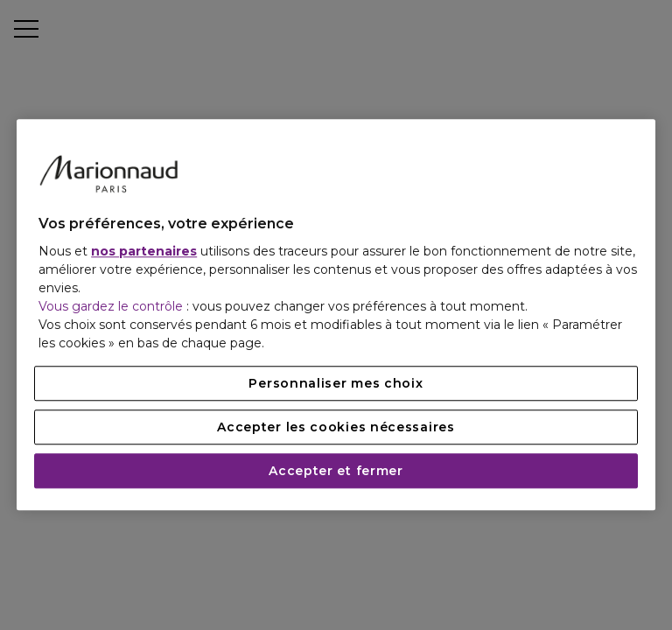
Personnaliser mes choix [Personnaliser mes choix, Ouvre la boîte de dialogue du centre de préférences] (336, 384)
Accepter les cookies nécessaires (336, 428)
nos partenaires (144, 252)
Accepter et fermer (336, 472)
